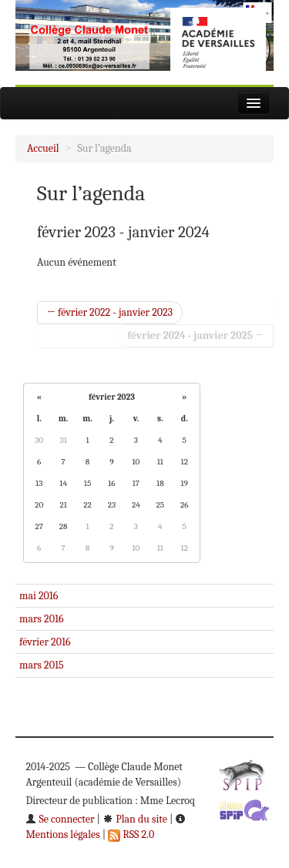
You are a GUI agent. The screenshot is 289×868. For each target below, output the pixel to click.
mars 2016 (42, 619)
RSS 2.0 (131, 834)
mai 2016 (39, 596)
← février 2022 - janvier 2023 (110, 312)
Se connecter (60, 819)
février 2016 (45, 642)
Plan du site (135, 819)
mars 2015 (42, 665)
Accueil (43, 148)
